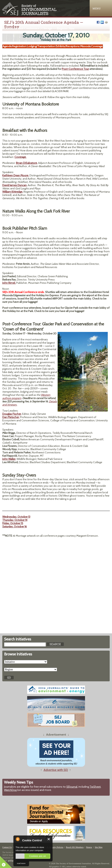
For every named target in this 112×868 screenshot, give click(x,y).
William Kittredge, (13, 192)
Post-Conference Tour (75, 69)
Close (49, 839)
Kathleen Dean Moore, (16, 175)
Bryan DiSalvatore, (27, 163)
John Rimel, (9, 283)
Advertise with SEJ (56, 770)
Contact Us (7, 847)
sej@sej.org (12, 860)
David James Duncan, (15, 185)
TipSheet (95, 787)
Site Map (99, 847)
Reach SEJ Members (75, 847)
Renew (89, 847)
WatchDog (10, 790)
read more (21, 863)
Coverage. (20, 157)
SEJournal (72, 787)
